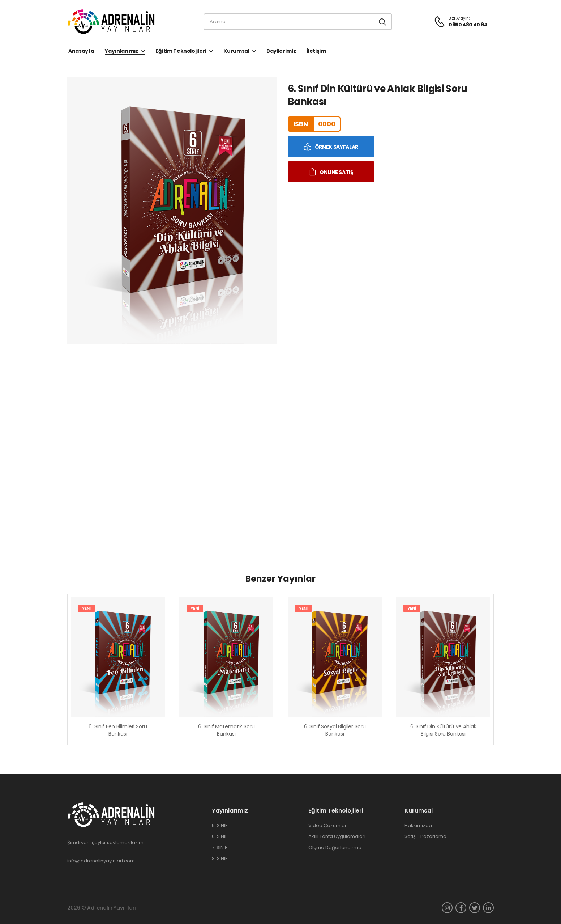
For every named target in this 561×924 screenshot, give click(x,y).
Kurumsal (236, 51)
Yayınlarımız (122, 51)
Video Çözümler (327, 826)
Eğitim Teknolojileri (181, 51)
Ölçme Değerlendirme (335, 848)
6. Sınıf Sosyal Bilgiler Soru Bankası (335, 730)
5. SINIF (220, 826)
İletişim (316, 51)
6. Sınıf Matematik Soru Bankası (226, 730)
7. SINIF (219, 848)
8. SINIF (220, 859)
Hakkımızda (418, 826)
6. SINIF (220, 836)
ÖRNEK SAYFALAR (337, 147)
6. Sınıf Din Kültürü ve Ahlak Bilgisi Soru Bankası (443, 730)
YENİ (86, 608)
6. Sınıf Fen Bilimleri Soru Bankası (118, 730)
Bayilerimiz (281, 51)
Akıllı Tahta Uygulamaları (337, 836)
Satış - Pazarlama (425, 836)
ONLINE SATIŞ (337, 172)
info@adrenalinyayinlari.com (101, 861)
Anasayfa (81, 51)
